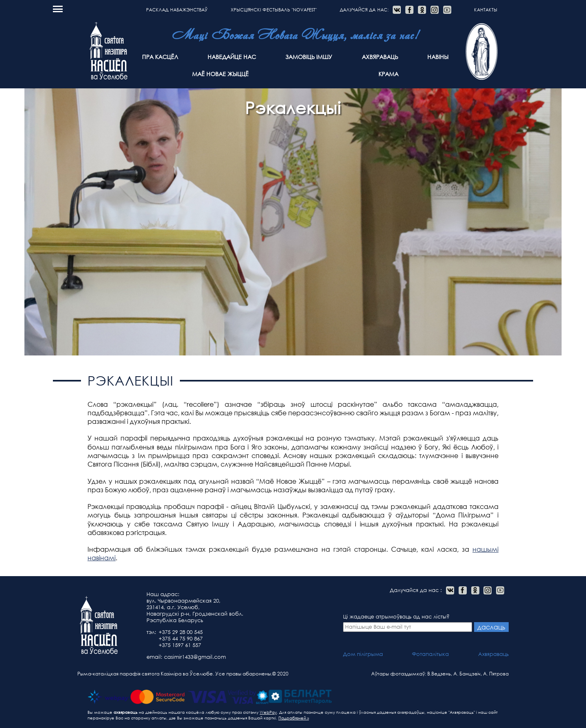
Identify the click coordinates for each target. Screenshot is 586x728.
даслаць (491, 627)
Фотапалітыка (430, 654)
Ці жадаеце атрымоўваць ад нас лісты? (408, 623)
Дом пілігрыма (363, 654)
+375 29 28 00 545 (181, 632)
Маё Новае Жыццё (220, 74)
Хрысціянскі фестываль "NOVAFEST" (274, 10)
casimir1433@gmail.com (195, 657)
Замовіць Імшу (309, 57)
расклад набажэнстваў (177, 10)
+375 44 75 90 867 (181, 639)
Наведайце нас (232, 57)
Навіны (438, 57)
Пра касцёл (160, 57)
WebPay (268, 712)
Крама (388, 74)
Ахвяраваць (380, 57)
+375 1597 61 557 (180, 645)
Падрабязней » (294, 718)
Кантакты (486, 10)
